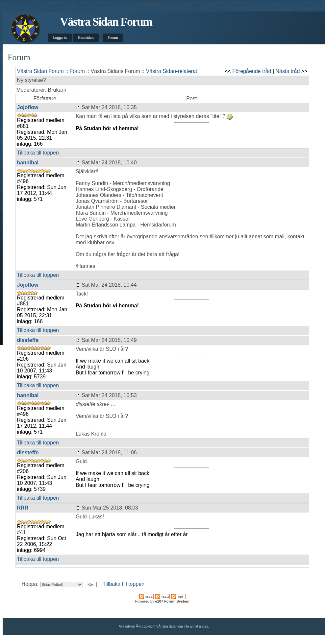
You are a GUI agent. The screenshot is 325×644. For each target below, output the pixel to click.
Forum (113, 37)
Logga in (60, 37)
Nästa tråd (288, 71)
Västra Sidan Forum (106, 22)
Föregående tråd (252, 71)
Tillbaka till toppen (38, 153)
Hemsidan (86, 37)
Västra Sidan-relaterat (172, 71)
